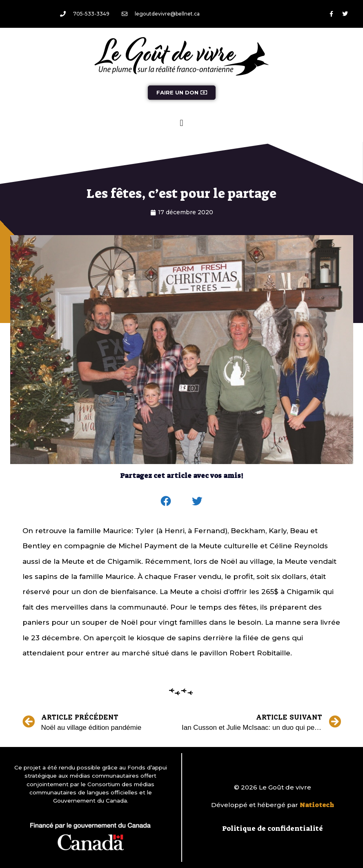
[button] (181, 123)
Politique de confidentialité (273, 828)
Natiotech (317, 805)
